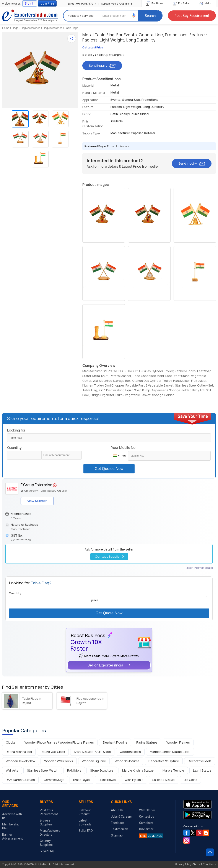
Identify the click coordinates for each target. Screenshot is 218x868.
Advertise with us (12, 816)
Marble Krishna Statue (138, 770)
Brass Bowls (107, 780)
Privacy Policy (183, 864)
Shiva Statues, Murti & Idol (92, 752)
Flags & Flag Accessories (26, 28)
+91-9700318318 (117, 4)
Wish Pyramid (134, 780)
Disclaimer (146, 829)
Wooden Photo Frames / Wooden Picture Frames (59, 742)
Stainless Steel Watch (43, 770)
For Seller (182, 3)
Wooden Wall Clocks (59, 761)
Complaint (146, 823)
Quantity (14, 448)
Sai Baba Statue (163, 780)
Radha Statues (147, 742)
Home (6, 28)
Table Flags (72, 28)
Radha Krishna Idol (19, 752)
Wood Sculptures (127, 761)
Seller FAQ (86, 831)
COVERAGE (150, 836)
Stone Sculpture (102, 770)
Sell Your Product (85, 812)
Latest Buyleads (85, 822)
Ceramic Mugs (54, 780)
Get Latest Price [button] (93, 47)
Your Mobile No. (124, 448)
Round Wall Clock (53, 752)
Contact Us (147, 817)
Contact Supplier (109, 556)
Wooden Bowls (130, 752)
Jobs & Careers (121, 817)
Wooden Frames (178, 742)
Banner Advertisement (12, 837)
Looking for (16, 430)
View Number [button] (37, 501)
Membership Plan (11, 826)
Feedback (118, 823)
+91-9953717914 (82, 4)
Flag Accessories (53, 28)
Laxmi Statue (202, 770)
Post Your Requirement (49, 812)
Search (150, 16)
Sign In (30, 3)
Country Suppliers (46, 843)
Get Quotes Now (109, 469)
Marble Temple (173, 770)
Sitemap (117, 835)
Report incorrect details (199, 568)
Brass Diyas (81, 780)
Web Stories (147, 810)
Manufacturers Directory (50, 833)
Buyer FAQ (47, 851)
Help (205, 3)
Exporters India (30, 16)
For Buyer (155, 3)
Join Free (47, 3)
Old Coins (190, 780)
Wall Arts (12, 770)
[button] (134, 16)
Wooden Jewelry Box (21, 761)
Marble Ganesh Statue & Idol (170, 752)
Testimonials (120, 829)
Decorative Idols (200, 761)
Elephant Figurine (115, 742)
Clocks (11, 742)
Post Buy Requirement (192, 16)
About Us (117, 810)
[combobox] (119, 456)
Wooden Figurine (94, 761)
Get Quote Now (109, 613)
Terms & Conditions (204, 864)
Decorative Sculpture (164, 761)
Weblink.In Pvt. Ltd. (41, 864)
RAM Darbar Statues (20, 780)
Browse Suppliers (46, 822)
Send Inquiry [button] (102, 65)
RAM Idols (74, 770)
